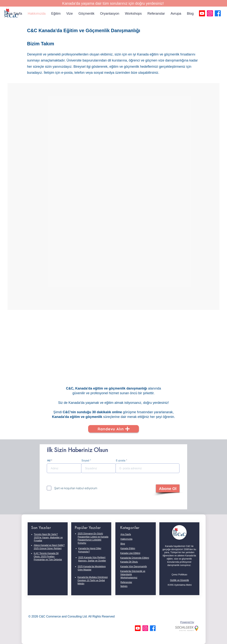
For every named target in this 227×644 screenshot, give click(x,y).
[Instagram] (210, 13)
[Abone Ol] (168, 488)
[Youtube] (202, 13)
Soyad (85, 460)
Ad (49, 460)
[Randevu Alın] (113, 429)
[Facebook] (218, 13)
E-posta (121, 460)
